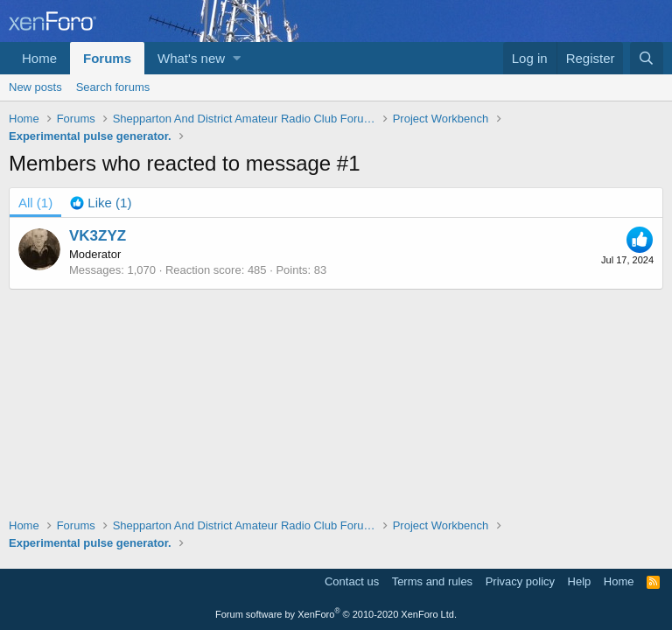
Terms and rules (432, 581)
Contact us (352, 581)
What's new (191, 58)
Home (39, 58)
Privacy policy (520, 581)
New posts (35, 87)
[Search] (647, 58)
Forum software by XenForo (336, 614)
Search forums (113, 87)
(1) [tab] (35, 203)
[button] (237, 58)
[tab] (101, 203)
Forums (107, 58)
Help (580, 581)
